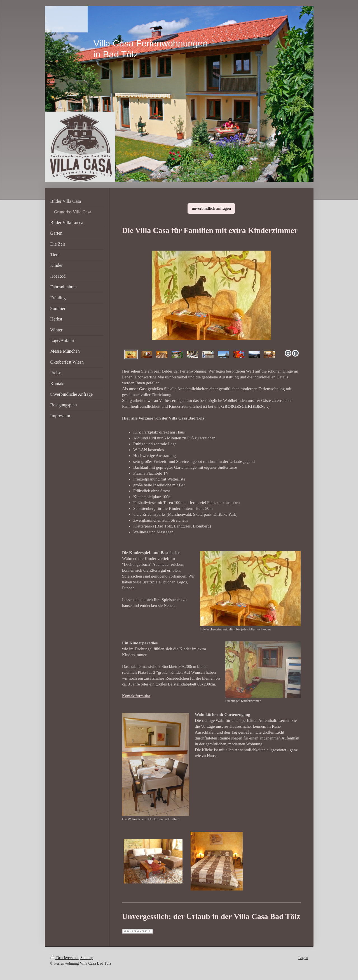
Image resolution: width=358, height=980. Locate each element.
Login (303, 958)
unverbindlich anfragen (211, 208)
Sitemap (87, 958)
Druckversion (65, 958)
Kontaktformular (136, 696)
